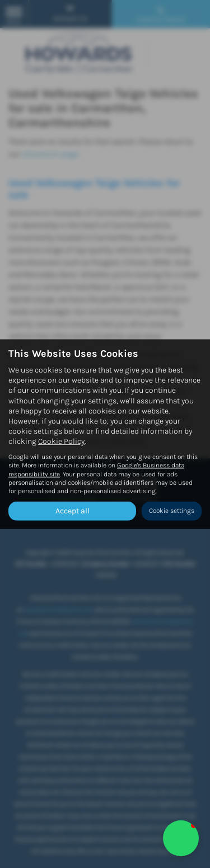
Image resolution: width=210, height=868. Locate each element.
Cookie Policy (61, 441)
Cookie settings (172, 511)
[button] (181, 838)
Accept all (73, 511)
